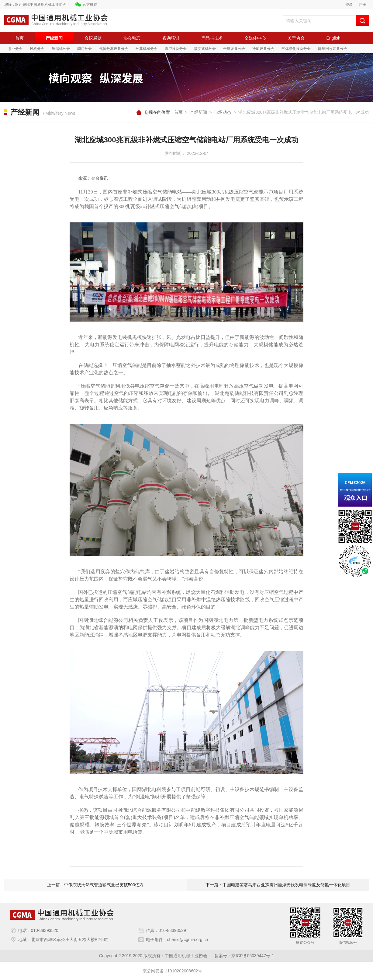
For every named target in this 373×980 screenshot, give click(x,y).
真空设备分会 (176, 49)
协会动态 (132, 38)
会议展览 (93, 38)
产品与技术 (212, 38)
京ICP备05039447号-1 (253, 956)
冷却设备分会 (263, 49)
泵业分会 (15, 49)
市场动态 (223, 112)
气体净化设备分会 (296, 49)
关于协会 (296, 38)
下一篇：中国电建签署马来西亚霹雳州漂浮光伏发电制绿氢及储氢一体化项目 (278, 885)
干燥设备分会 (234, 49)
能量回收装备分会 (333, 49)
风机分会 (37, 49)
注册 (362, 5)
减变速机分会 (205, 49)
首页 (19, 38)
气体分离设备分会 (114, 49)
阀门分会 (85, 49)
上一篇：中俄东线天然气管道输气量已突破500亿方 (95, 885)
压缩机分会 (61, 49)
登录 (349, 5)
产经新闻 (54, 38)
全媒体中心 (255, 38)
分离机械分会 (147, 49)
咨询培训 (171, 38)
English (333, 38)
